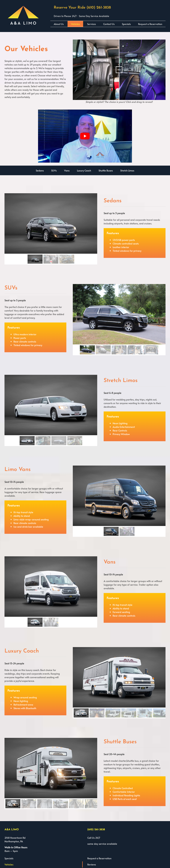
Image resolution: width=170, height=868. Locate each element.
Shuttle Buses (106, 170)
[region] (51, 229)
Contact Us (109, 24)
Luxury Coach (84, 170)
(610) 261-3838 (99, 8)
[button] (35, 259)
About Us (59, 24)
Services (92, 24)
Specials (126, 24)
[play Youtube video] (85, 136)
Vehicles (75, 24)
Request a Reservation (150, 24)
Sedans (40, 170)
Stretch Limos (127, 170)
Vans (67, 170)
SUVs (54, 170)
